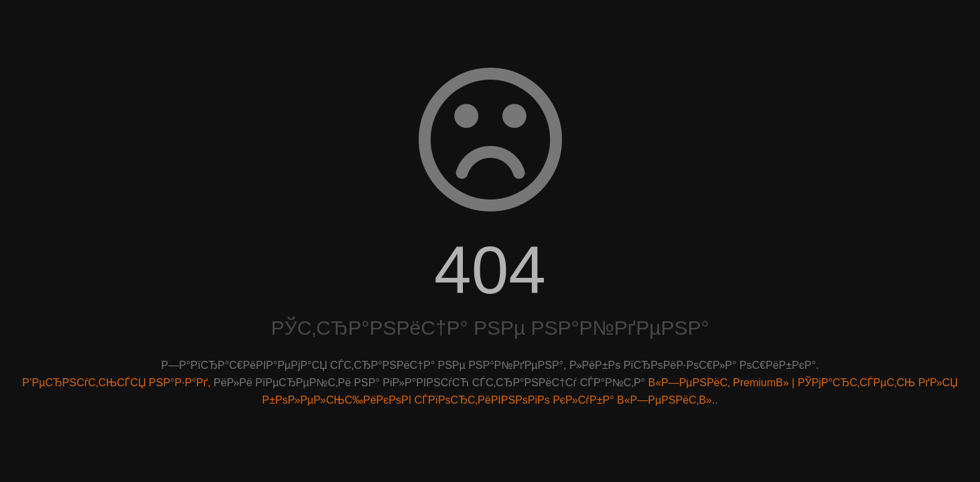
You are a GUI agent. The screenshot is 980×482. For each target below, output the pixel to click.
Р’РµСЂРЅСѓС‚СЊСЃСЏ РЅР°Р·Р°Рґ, (116, 383)
